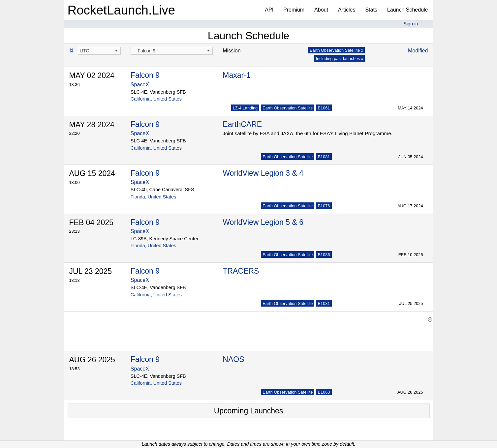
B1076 (324, 206)
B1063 (324, 392)
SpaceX (140, 85)
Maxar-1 (236, 75)
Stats (371, 10)
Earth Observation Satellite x (336, 50)
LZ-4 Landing (245, 108)
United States (168, 99)
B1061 (324, 108)
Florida (138, 197)
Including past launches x (339, 59)
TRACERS (241, 271)
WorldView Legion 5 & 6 (263, 222)
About (321, 10)
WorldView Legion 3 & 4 (263, 173)
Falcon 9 (145, 75)
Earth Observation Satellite (288, 108)
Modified (418, 51)
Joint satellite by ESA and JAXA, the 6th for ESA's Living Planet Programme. (307, 133)
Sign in (411, 24)
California (141, 99)
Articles (347, 10)
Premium (294, 10)
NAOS (233, 359)
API (269, 10)
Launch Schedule (408, 10)
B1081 (324, 157)
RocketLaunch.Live (122, 10)
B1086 (324, 255)
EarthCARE (242, 124)
